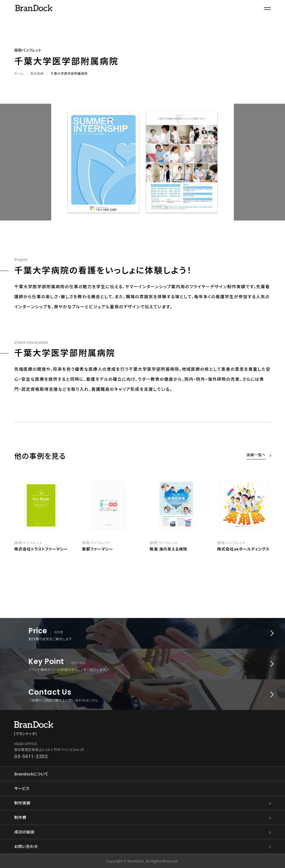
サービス (22, 788)
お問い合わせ (142, 846)
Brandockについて (31, 774)
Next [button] (278, 518)
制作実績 (38, 73)
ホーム (19, 73)
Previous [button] (7, 518)
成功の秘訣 (142, 832)
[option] (176, 515)
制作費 (142, 817)
